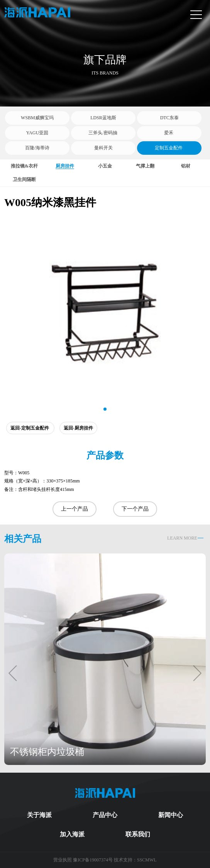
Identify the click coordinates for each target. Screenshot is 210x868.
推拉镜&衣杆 (24, 166)
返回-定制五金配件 (30, 428)
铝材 (186, 166)
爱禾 (169, 133)
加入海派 (72, 834)
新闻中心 (171, 815)
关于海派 (39, 815)
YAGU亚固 (37, 133)
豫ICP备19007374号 (93, 860)
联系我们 (138, 834)
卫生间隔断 (24, 179)
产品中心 (105, 815)
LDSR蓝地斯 (103, 118)
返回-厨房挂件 (78, 428)
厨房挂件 (65, 166)
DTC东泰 (169, 118)
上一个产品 (75, 509)
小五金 (105, 166)
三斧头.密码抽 (103, 133)
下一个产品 (135, 509)
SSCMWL (147, 860)
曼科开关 (103, 148)
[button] (105, 409)
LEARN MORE (182, 538)
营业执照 (63, 860)
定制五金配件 (169, 148)
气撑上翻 (145, 166)
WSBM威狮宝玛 (37, 118)
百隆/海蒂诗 (37, 148)
